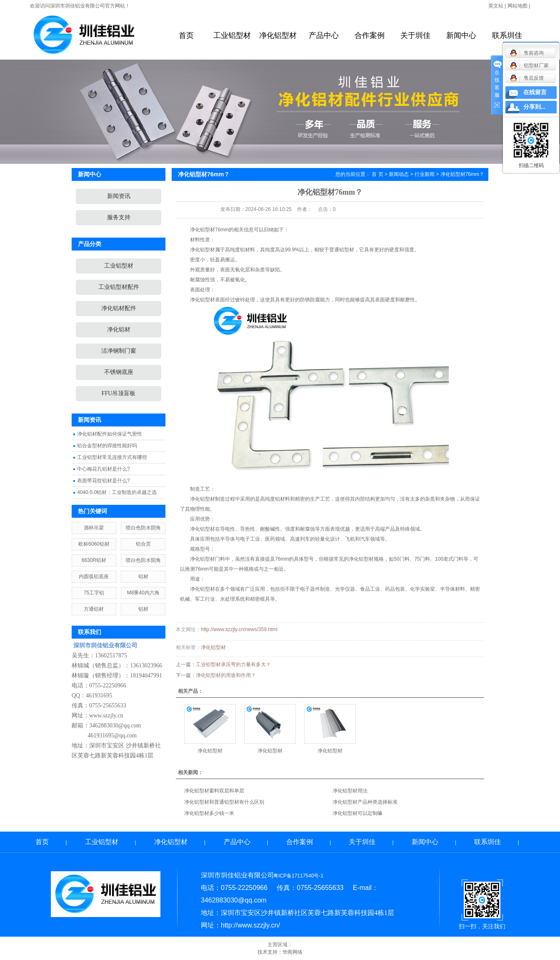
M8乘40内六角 (143, 593)
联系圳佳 (507, 35)
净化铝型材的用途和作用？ (226, 675)
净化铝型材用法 (350, 791)
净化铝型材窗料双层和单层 (214, 791)
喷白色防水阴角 (143, 528)
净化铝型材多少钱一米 (209, 813)
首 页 (377, 174)
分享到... (534, 107)
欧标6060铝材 (94, 544)
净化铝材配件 (119, 308)
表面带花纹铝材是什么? (104, 481)
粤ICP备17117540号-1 (298, 876)
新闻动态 (399, 174)
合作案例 (370, 35)
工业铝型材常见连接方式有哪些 (112, 457)
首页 (186, 35)
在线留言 (535, 92)
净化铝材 (119, 330)
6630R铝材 (94, 560)
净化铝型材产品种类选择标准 (365, 802)
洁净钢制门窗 (119, 351)
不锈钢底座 (119, 372)
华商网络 (292, 952)
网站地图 (517, 6)
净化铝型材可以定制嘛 (357, 813)
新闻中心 (461, 35)
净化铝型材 (278, 35)
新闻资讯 (119, 196)
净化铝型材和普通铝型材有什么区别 (224, 802)
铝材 (143, 577)
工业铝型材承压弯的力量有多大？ (233, 664)
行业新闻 (425, 174)
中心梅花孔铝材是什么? (104, 469)
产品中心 (324, 35)
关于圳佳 (415, 35)
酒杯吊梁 (94, 528)
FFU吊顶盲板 (119, 393)
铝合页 (143, 544)
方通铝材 (94, 609)
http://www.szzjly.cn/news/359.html (239, 629)
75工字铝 (94, 593)
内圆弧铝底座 (94, 577)
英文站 (496, 6)
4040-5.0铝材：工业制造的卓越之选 (117, 492)
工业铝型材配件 (119, 287)
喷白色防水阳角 (143, 560)
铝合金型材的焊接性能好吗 (107, 446)
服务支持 (119, 217)
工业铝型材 (232, 35)
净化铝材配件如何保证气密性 (110, 434)
